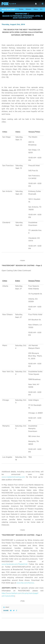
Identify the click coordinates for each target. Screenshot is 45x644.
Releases (28, 9)
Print (6, 607)
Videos (36, 9)
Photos (21, 9)
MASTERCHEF (8, 9)
